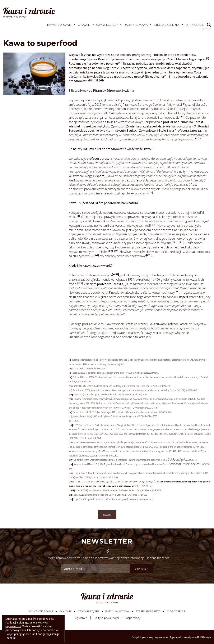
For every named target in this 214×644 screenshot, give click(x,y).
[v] (96, 80)
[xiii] (181, 242)
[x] (78, 216)
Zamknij (11, 638)
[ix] (151, 192)
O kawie (84, 25)
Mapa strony (133, 618)
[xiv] (110, 251)
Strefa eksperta (166, 25)
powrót (107, 515)
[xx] (177, 291)
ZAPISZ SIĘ (142, 569)
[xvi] (96, 255)
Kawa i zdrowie (59, 25)
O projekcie (195, 25)
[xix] (80, 283)
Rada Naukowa (136, 25)
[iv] (91, 80)
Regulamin (80, 618)
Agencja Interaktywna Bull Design (190, 637)
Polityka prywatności (106, 618)
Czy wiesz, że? (107, 25)
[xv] (116, 251)
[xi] (154, 224)
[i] (208, 58)
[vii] (182, 116)
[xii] (175, 242)
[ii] (120, 62)
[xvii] (149, 255)
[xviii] (115, 274)
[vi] (101, 80)
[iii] (166, 75)
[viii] (196, 138)
